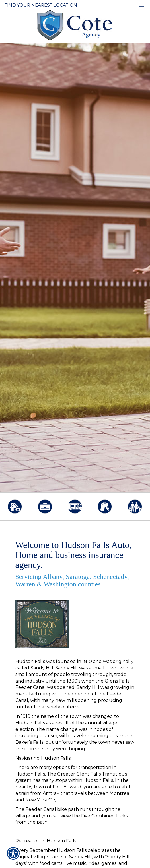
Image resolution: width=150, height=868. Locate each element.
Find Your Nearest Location (41, 5)
